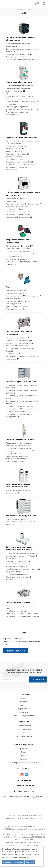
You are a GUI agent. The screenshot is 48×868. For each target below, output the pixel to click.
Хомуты (36, 569)
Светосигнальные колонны (17, 259)
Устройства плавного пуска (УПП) (20, 164)
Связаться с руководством (24, 716)
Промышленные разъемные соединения (23, 553)
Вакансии (24, 705)
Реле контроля (13, 298)
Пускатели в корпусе (15, 159)
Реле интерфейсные (15, 293)
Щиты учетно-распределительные (21, 406)
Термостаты (12, 524)
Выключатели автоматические (20, 86)
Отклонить (19, 862)
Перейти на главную (16, 651)
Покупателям (24, 722)
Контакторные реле (14, 157)
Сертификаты (24, 709)
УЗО (9, 94)
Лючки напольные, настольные (19, 564)
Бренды (24, 756)
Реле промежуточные (16, 291)
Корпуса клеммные (31, 409)
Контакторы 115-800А (16, 146)
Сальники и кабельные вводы (18, 561)
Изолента (10, 580)
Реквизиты (24, 712)
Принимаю (30, 862)
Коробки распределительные (18, 569)
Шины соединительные (16, 556)
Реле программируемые (16, 204)
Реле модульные (13, 304)
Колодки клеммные (26, 346)
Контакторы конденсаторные (18, 490)
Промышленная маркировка (19, 577)
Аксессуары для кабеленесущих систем (22, 616)
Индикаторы (12, 104)
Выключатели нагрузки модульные (21, 96)
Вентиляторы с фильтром (17, 519)
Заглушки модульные (15, 572)
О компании (24, 694)
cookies (19, 857)
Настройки (7, 862)
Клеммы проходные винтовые (19, 340)
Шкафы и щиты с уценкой (17, 411)
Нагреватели (12, 522)
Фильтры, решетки (27, 522)
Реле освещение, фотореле (18, 306)
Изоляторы (11, 559)
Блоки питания (34, 204)
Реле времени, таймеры (16, 301)
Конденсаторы (12, 493)
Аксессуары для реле (15, 309)
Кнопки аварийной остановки (18, 249)
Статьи (24, 752)
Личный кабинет (24, 726)
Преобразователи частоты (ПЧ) (20, 162)
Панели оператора (14, 201)
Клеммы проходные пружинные (19, 343)
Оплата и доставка (24, 729)
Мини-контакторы (14, 151)
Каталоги (24, 759)
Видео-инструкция (24, 736)
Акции (24, 733)
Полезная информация (24, 745)
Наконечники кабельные (16, 566)
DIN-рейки (32, 556)
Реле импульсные (33, 296)
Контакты (24, 702)
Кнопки (28, 246)
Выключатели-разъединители (19, 54)
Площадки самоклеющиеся (17, 574)
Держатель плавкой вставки (18, 456)
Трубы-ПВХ (33, 614)
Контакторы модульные (17, 99)
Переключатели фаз (15, 209)
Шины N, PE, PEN (13, 354)
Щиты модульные (14, 409)
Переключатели (13, 251)
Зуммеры (26, 251)
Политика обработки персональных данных (24, 763)
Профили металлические (16, 614)
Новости (24, 698)
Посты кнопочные (14, 256)
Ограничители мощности (16, 199)
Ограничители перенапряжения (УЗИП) (22, 101)
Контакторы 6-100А (15, 149)
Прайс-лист (24, 749)
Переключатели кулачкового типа (20, 254)
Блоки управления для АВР (17, 207)
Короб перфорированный (17, 611)
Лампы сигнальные (14, 246)
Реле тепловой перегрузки (17, 154)
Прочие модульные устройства (19, 107)
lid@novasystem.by (26, 791)
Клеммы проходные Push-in (18, 338)
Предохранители (14, 453)
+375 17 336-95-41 (25, 786)
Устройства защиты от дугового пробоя (23, 109)
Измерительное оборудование (19, 212)
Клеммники (11, 346)
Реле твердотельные (15, 296)
